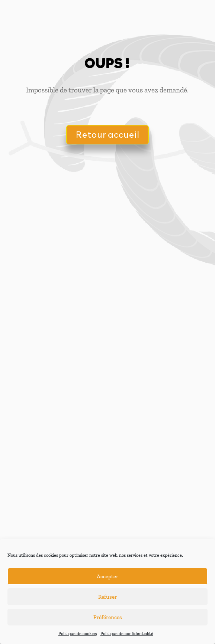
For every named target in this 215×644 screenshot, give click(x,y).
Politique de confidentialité (127, 634)
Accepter (107, 576)
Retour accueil (107, 134)
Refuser (107, 597)
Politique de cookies (78, 634)
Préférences (108, 617)
